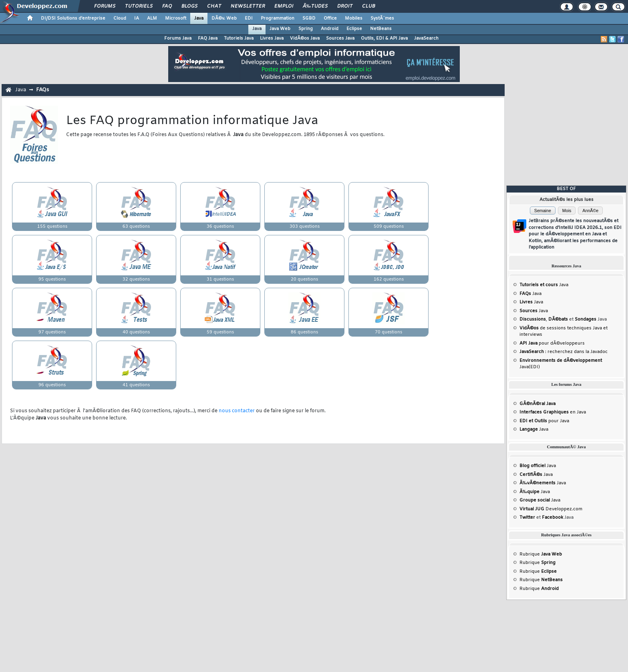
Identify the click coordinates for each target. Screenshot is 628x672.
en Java (553, 412)
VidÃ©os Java (305, 38)
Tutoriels (139, 6)
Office (330, 18)
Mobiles (354, 18)
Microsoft (176, 18)
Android (330, 29)
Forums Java (178, 38)
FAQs (42, 90)
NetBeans (381, 29)
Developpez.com (551, 509)
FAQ (167, 6)
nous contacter (237, 411)
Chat (214, 6)
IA (137, 18)
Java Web (280, 29)
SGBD (309, 18)
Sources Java (340, 38)
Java (199, 18)
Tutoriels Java (239, 38)
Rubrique (541, 554)
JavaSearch (426, 38)
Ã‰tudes (315, 6)
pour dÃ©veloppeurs (552, 343)
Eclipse (354, 29)
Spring (306, 29)
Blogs (189, 6)
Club (368, 6)
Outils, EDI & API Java (384, 38)
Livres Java (272, 38)
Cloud (120, 18)
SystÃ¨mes (382, 18)
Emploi (284, 6)
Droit (345, 6)
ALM (152, 18)
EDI (249, 18)
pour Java (544, 421)
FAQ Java (208, 38)
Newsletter (248, 6)
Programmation (278, 18)
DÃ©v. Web (224, 18)
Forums (105, 6)
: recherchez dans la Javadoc (564, 352)
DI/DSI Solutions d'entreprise (73, 18)
